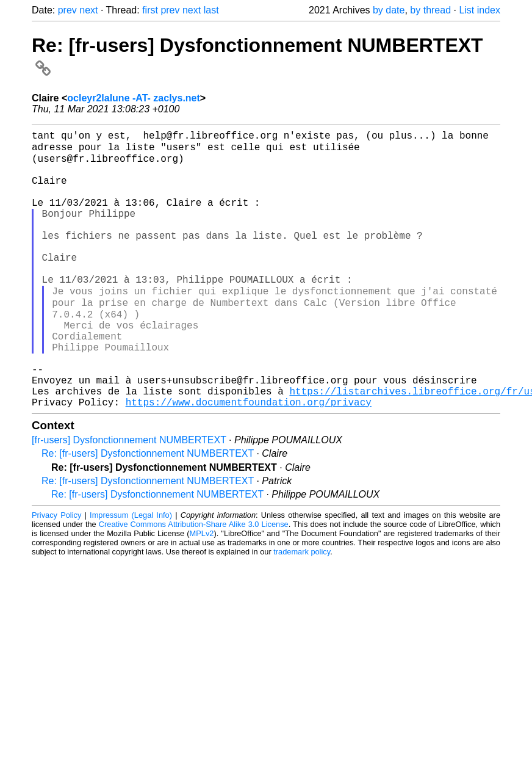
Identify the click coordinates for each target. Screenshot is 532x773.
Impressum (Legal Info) (131, 572)
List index (480, 10)
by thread (430, 10)
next (88, 10)
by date (389, 10)
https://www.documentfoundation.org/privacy (249, 459)
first (150, 10)
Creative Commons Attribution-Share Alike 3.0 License (194, 582)
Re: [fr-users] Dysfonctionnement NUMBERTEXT (148, 511)
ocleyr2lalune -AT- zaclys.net (134, 98)
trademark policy (302, 609)
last (211, 10)
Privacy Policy (56, 572)
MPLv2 (202, 591)
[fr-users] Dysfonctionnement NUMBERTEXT (129, 497)
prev (67, 10)
